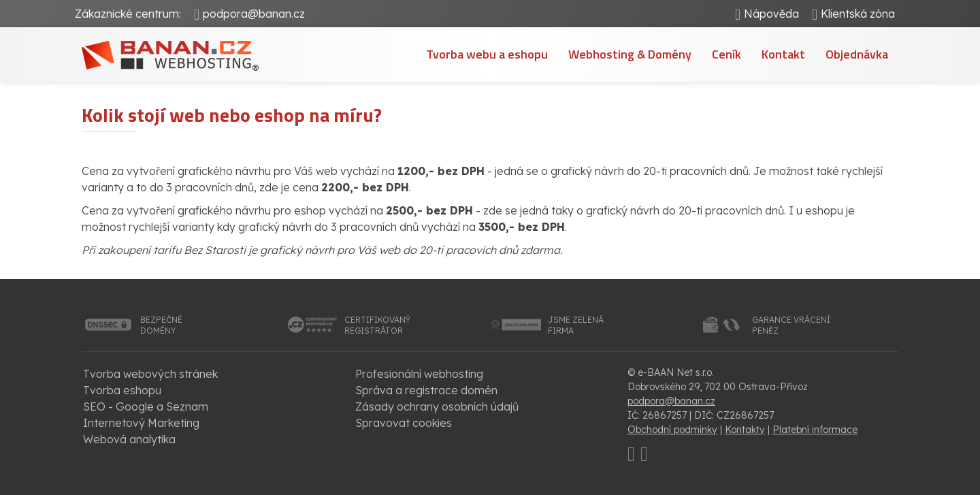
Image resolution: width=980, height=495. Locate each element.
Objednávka (857, 54)
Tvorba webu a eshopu (487, 54)
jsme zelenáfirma (576, 325)
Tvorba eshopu (122, 390)
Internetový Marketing (141, 423)
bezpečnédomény (161, 325)
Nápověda (771, 14)
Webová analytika (129, 439)
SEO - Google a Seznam (146, 406)
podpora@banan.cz (254, 14)
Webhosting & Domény (630, 54)
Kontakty (745, 430)
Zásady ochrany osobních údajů (437, 406)
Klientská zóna (858, 14)
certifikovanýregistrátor (377, 325)
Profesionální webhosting (419, 374)
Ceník (726, 54)
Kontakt (783, 54)
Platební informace (815, 430)
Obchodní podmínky (672, 430)
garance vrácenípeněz (791, 325)
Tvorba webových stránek (150, 374)
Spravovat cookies (404, 423)
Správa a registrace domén (426, 390)
